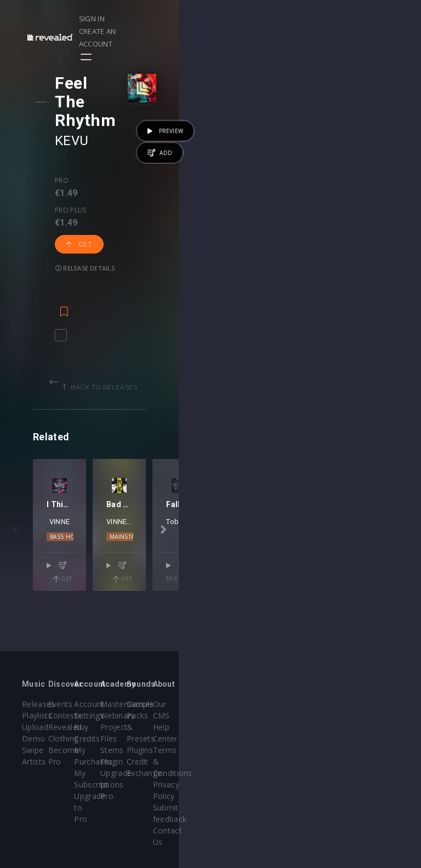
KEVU (81, 104)
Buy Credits (177, 727)
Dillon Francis (316, 556)
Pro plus (113, 143)
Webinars (239, 715)
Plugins (301, 738)
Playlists (37, 715)
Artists (34, 761)
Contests (105, 715)
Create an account (338, 19)
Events (101, 704)
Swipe (33, 750)
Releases (39, 704)
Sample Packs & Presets (303, 715)
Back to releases (214, 301)
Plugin (233, 761)
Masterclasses (248, 704)
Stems (233, 750)
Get (164, 154)
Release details (94, 178)
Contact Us (375, 796)
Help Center (377, 715)
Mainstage (301, 571)
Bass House (120, 571)
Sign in (278, 19)
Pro (71, 143)
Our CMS (371, 704)
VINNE (120, 556)
